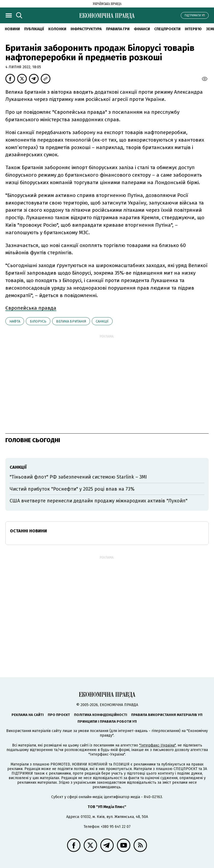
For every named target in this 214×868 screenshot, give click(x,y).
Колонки (57, 29)
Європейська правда (31, 308)
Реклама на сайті (28, 715)
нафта (15, 321)
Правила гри (118, 29)
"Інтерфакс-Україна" (157, 745)
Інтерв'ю (193, 29)
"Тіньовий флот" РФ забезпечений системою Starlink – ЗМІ (78, 477)
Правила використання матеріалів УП (167, 715)
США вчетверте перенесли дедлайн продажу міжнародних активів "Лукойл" (99, 501)
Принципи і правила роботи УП (107, 721)
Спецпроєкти (167, 29)
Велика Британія (71, 321)
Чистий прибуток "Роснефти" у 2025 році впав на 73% (72, 489)
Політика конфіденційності (101, 715)
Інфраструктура (86, 29)
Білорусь (38, 321)
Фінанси (142, 29)
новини (12, 29)
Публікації (34, 29)
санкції (102, 321)
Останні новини (28, 531)
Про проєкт (59, 715)
